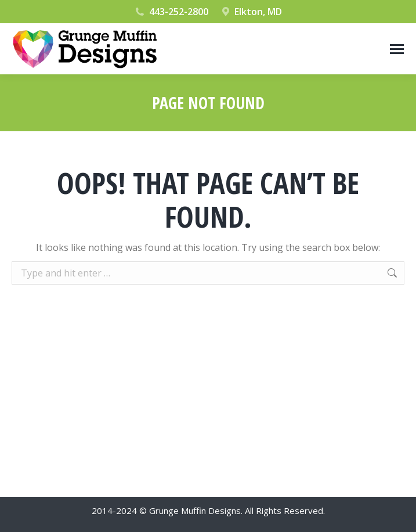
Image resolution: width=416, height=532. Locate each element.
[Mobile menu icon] (397, 49)
